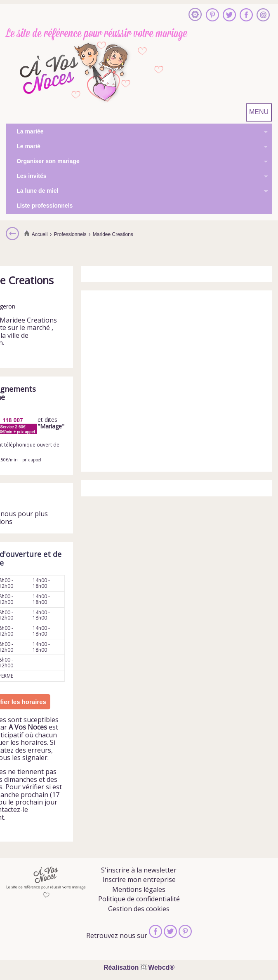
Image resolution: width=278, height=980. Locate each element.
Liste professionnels (45, 206)
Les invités (137, 177)
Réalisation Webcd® (139, 967)
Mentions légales (139, 889)
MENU (259, 112)
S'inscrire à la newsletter (139, 870)
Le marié (137, 147)
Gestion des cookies (139, 909)
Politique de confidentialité (139, 899)
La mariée (137, 132)
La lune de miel (137, 192)
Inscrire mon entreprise (139, 879)
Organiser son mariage (137, 162)
